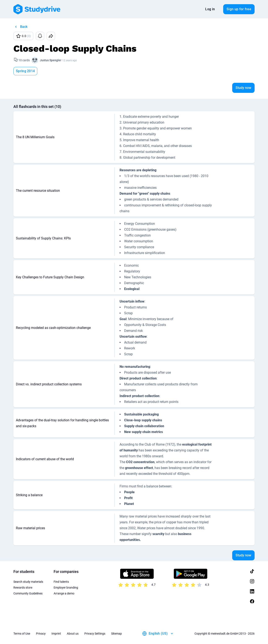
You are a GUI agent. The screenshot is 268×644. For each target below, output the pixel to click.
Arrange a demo (64, 593)
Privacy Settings (95, 634)
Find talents (61, 582)
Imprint (56, 634)
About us (73, 634)
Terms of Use (22, 634)
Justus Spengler (51, 60)
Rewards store (23, 588)
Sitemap (117, 634)
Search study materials (28, 582)
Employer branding (66, 588)
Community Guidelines (28, 593)
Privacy (41, 634)
